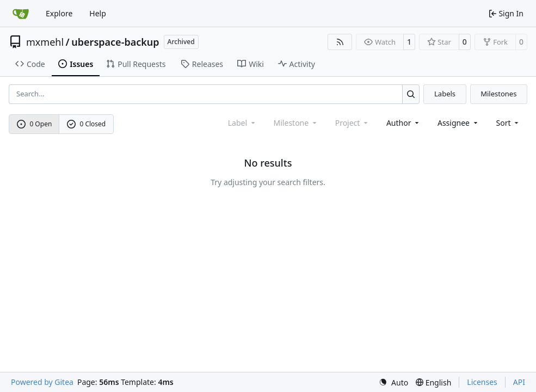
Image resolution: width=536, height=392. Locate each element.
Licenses (482, 382)
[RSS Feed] (340, 42)
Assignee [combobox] (458, 123)
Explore (59, 13)
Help (98, 13)
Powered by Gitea (42, 382)
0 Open (35, 124)
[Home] (21, 14)
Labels (445, 94)
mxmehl (45, 42)
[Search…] (411, 94)
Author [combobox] (403, 123)
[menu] (509, 123)
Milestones (498, 94)
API (519, 382)
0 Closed (87, 124)
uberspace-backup (115, 42)
